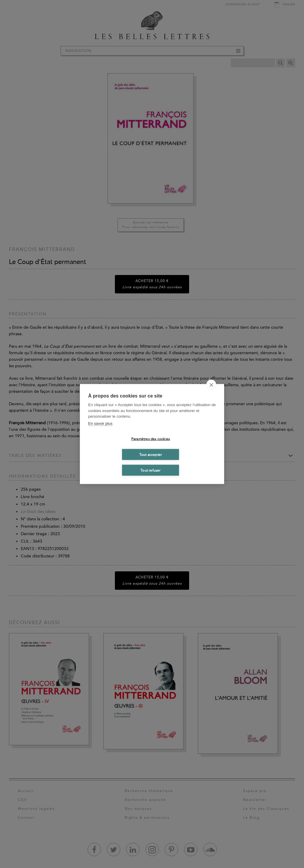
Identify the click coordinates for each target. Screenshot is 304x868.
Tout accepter (151, 454)
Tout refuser (150, 470)
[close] (211, 385)
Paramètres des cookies (151, 439)
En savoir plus (100, 423)
